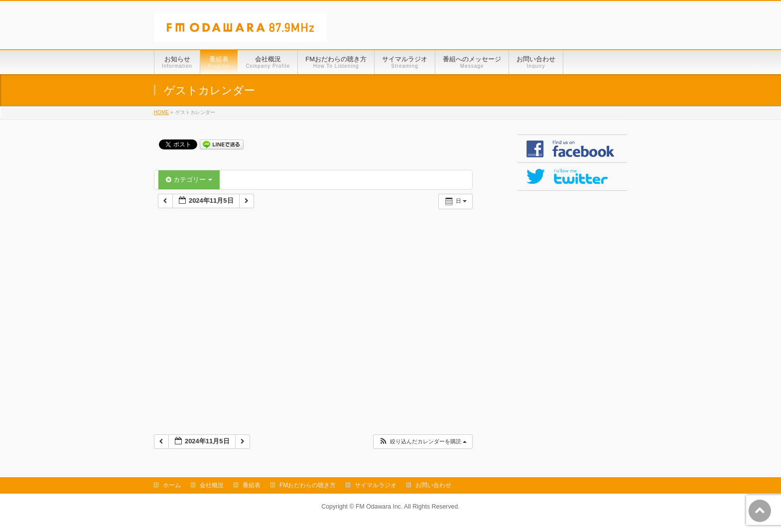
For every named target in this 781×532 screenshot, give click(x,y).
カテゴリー (189, 180)
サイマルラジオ (376, 485)
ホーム (172, 485)
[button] (423, 442)
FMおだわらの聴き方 (308, 485)
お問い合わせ (433, 485)
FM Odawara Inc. (379, 507)
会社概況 (212, 485)
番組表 (252, 485)
